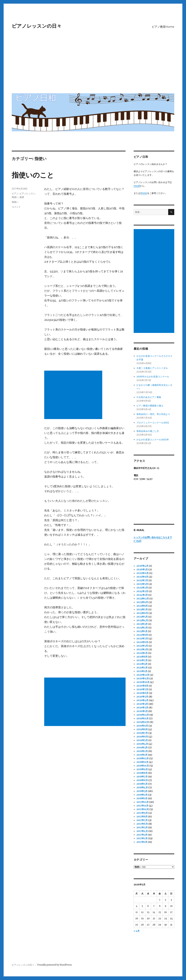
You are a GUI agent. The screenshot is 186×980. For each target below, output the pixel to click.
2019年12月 (143, 715)
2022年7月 (142, 639)
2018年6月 (142, 780)
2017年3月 (142, 835)
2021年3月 (142, 664)
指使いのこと (33, 175)
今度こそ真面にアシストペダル (152, 368)
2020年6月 (142, 693)
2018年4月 (142, 788)
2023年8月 (142, 606)
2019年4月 (142, 744)
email (137, 186)
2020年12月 (143, 675)
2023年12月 (143, 599)
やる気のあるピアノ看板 (149, 397)
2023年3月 (142, 624)
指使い (15, 197)
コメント (16, 207)
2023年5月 (142, 617)
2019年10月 (143, 722)
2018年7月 (142, 777)
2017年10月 (143, 809)
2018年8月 (142, 773)
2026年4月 (142, 566)
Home (144, 193)
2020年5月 (142, 697)
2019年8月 (142, 729)
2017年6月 (142, 824)
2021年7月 (142, 660)
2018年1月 (142, 798)
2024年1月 (142, 595)
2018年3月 (142, 791)
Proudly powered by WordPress (55, 965)
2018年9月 (142, 769)
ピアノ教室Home (163, 27)
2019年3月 (142, 748)
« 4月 (137, 931)
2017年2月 (142, 838)
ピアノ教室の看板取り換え (150, 406)
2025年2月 (142, 588)
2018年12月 (143, 758)
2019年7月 (142, 733)
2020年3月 (142, 704)
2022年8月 (142, 635)
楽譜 (22, 197)
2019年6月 (142, 737)
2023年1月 (142, 631)
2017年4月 (142, 831)
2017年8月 (142, 817)
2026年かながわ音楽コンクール (153, 377)
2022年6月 (142, 642)
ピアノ (15, 193)
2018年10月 (143, 766)
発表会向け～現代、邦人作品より (153, 414)
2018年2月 (142, 795)
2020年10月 (143, 682)
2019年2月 (142, 751)
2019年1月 (142, 755)
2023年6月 (142, 613)
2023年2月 (142, 628)
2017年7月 (142, 820)
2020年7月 (142, 689)
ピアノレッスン (27, 193)
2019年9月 (142, 726)
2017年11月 (142, 806)
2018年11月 (142, 762)
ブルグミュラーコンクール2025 (153, 423)
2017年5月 (142, 827)
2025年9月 (142, 577)
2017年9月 (142, 813)
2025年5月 (142, 584)
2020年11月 (143, 679)
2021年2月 (142, 668)
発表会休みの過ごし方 (148, 431)
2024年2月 (142, 591)
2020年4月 (142, 700)
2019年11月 (142, 718)
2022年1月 (142, 653)
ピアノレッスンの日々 (37, 26)
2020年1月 (142, 711)
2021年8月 (142, 657)
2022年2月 (142, 649)
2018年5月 (142, 784)
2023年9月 (142, 602)
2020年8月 (142, 686)
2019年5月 (142, 740)
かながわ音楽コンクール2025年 (153, 440)
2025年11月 (143, 573)
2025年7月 (142, 580)
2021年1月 (142, 671)
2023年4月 (142, 620)
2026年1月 (142, 570)
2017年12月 (143, 802)
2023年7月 (142, 609)
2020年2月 (142, 708)
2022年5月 (142, 646)
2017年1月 (142, 842)
